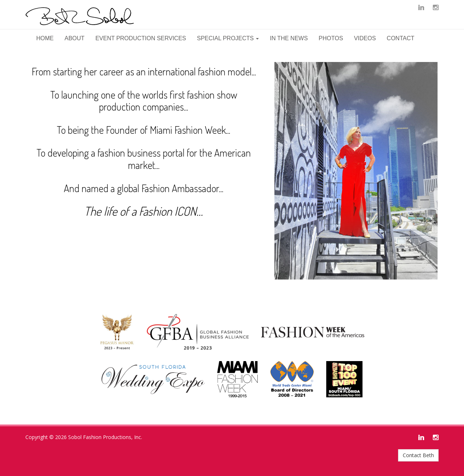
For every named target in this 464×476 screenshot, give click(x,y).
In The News (289, 38)
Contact (401, 38)
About (74, 38)
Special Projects (228, 38)
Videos (365, 38)
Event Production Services (141, 38)
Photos (331, 38)
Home (45, 38)
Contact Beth (418, 455)
